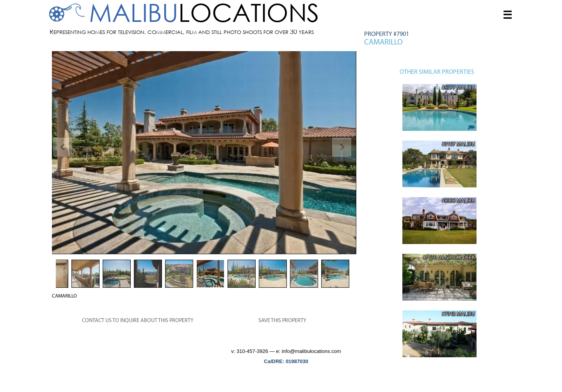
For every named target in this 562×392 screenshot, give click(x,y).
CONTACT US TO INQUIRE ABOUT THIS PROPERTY (138, 321)
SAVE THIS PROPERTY (282, 321)
